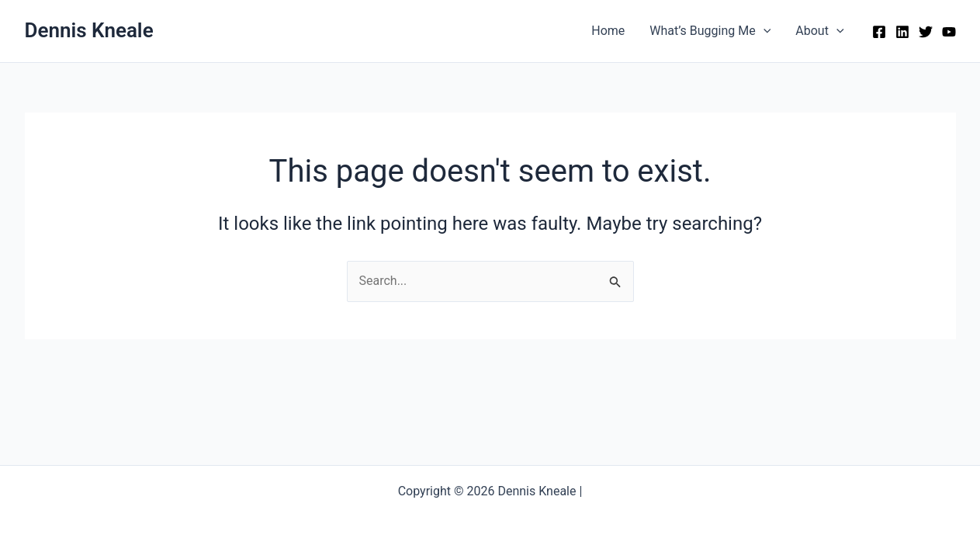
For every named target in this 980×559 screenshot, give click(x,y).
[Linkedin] (902, 32)
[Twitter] (926, 32)
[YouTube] (949, 32)
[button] (764, 31)
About (819, 31)
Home (608, 31)
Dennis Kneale (89, 30)
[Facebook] (879, 32)
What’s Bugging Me (710, 31)
